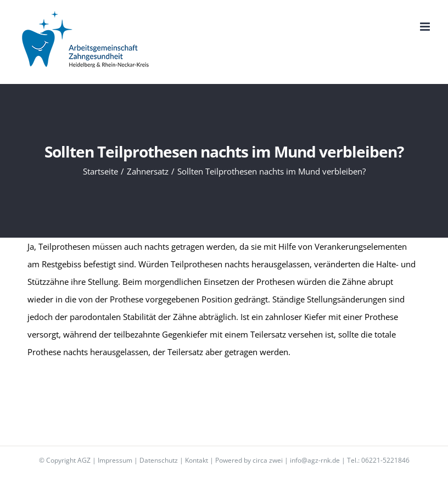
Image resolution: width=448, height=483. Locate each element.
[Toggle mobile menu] (426, 27)
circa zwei (268, 460)
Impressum (115, 460)
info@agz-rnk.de (315, 460)
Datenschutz (159, 460)
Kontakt (197, 460)
